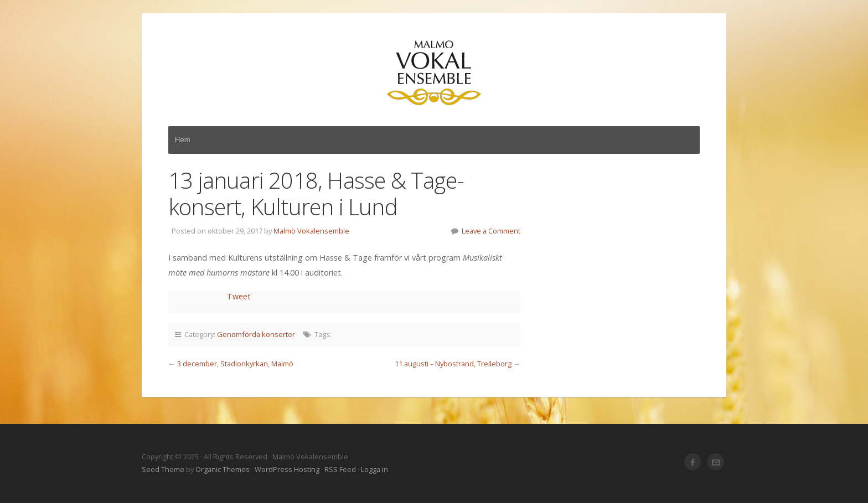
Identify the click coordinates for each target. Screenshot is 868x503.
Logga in (374, 469)
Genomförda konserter (256, 334)
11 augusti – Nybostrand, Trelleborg (453, 364)
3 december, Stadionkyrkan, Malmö (235, 364)
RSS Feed (340, 469)
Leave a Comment (491, 231)
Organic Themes (223, 469)
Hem (183, 140)
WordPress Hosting (287, 469)
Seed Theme (163, 469)
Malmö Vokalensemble (434, 73)
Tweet (239, 296)
